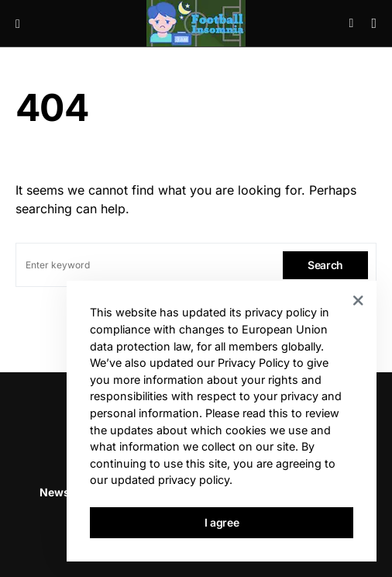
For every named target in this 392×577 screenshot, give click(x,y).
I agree (222, 522)
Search (325, 265)
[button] (18, 23)
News (55, 492)
